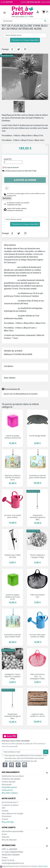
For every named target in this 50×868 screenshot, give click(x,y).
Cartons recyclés (9, 782)
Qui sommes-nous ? (10, 802)
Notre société (9, 798)
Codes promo (7, 790)
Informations (9, 845)
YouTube (12, 765)
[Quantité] (13, 162)
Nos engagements (11, 772)
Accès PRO (10, 736)
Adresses (5, 837)
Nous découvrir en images (12, 814)
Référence (8, 354)
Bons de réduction (9, 840)
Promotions (7, 816)
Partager (12, 49)
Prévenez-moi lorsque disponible (25, 40)
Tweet (19, 49)
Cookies (5, 811)
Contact (5, 819)
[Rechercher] (25, 21)
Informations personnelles (12, 831)
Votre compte (9, 827)
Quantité (8, 159)
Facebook (5, 765)
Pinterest (25, 49)
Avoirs (4, 834)
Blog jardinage (8, 822)
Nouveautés (7, 784)
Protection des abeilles (11, 779)
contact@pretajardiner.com (13, 863)
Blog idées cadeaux (10, 793)
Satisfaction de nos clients (13, 776)
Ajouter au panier (25, 180)
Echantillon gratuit (9, 787)
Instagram (25, 765)
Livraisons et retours (10, 805)
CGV (4, 808)
